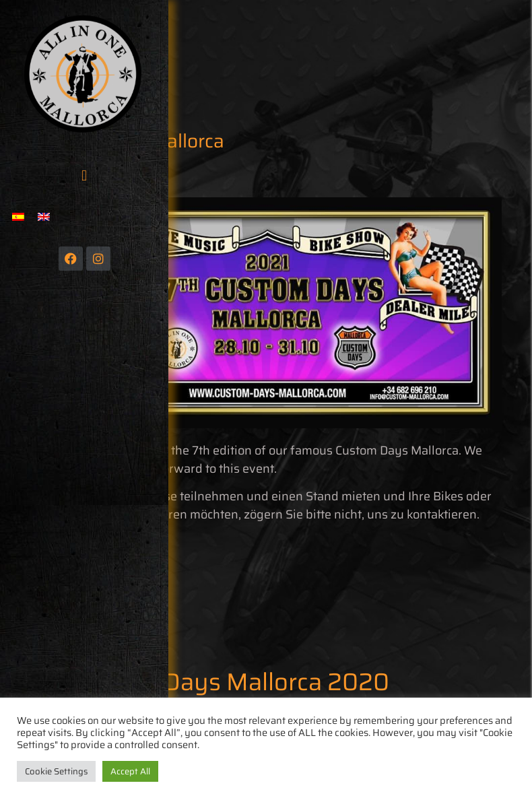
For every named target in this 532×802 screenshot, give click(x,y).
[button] (84, 175)
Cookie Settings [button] (56, 771)
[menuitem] (18, 216)
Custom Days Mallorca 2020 (231, 682)
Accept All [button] (130, 771)
